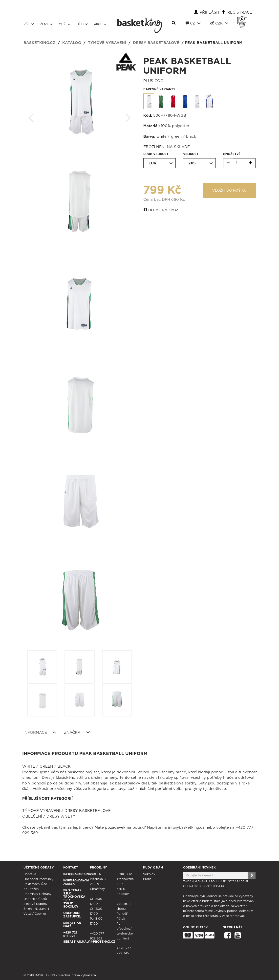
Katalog (72, 43)
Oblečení (32, 816)
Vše (29, 24)
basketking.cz (39, 43)
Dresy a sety (61, 816)
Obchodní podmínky (38, 879)
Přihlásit (210, 12)
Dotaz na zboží (161, 210)
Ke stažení (31, 889)
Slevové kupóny (35, 904)
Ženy (46, 24)
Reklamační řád (35, 884)
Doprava (30, 874)
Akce (100, 24)
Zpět (31, 116)
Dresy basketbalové (156, 43)
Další (128, 116)
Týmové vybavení (107, 43)
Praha (147, 879)
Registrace (240, 12)
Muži (65, 24)
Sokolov (149, 874)
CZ (193, 23)
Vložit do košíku (229, 191)
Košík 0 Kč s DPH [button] (243, 19)
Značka (77, 733)
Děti (82, 24)
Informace (40, 733)
